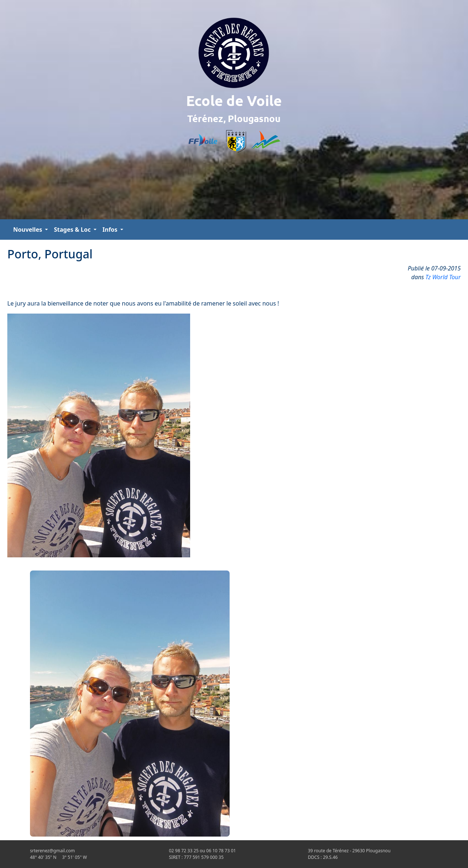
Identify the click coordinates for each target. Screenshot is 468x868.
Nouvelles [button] (28, 230)
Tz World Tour (443, 277)
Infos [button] (111, 230)
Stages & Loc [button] (73, 230)
